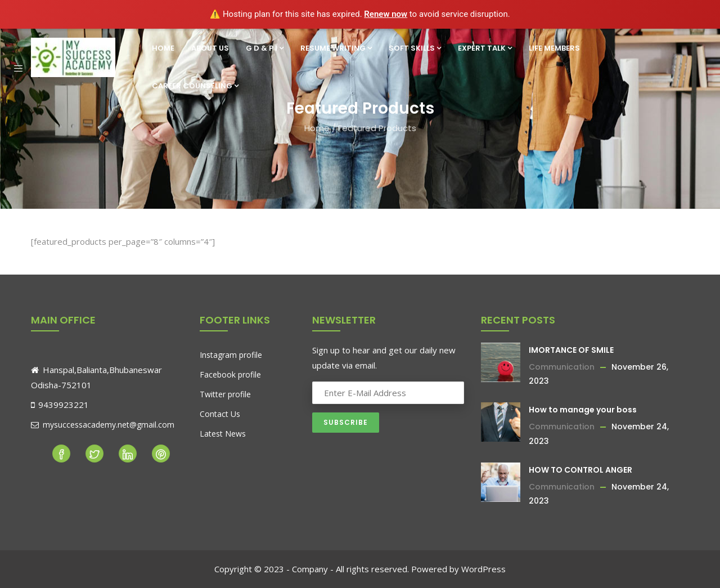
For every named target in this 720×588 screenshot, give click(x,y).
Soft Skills (415, 48)
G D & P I (265, 48)
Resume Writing (336, 48)
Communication (562, 367)
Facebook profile (230, 374)
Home (163, 48)
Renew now (386, 14)
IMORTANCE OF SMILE (571, 350)
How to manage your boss (583, 410)
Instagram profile (231, 355)
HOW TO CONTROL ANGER (580, 470)
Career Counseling (195, 86)
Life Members (554, 48)
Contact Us (220, 414)
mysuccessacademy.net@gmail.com (103, 425)
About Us (210, 48)
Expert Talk (485, 48)
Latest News (223, 434)
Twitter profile (225, 394)
